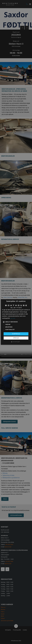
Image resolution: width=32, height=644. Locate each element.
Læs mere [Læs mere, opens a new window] (13, 318)
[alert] (16, 322)
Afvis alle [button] (16, 338)
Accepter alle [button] (16, 334)
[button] (16, 342)
